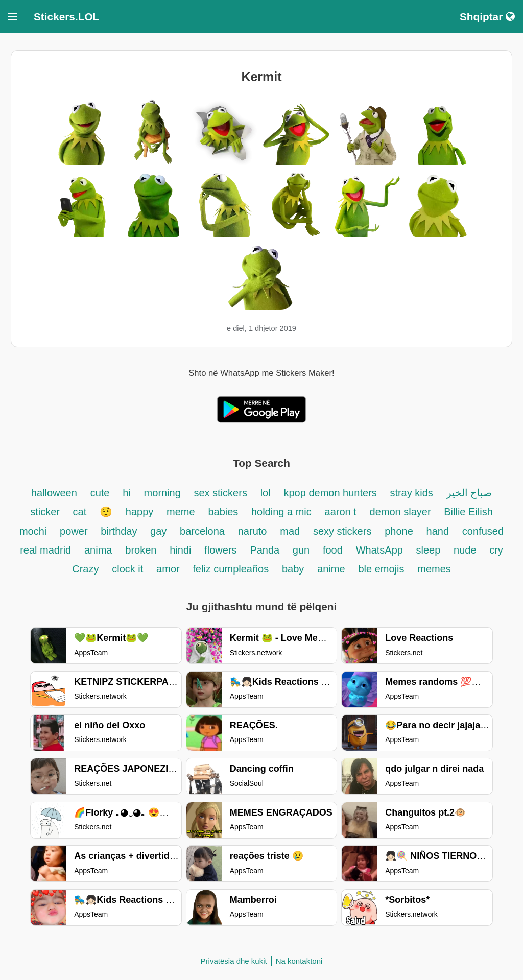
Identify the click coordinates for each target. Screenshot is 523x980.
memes (434, 569)
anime (331, 569)
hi (127, 493)
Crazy (85, 569)
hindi (180, 550)
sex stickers (220, 493)
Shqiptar (487, 17)
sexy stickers (342, 531)
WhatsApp (381, 550)
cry (496, 550)
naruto (253, 531)
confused (483, 531)
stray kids (411, 493)
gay (158, 531)
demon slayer (402, 512)
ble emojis (381, 569)
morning (164, 493)
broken (141, 550)
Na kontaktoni (299, 961)
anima (98, 550)
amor (169, 569)
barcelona (202, 531)
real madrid (45, 550)
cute (100, 493)
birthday (120, 531)
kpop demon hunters (331, 493)
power (74, 531)
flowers (220, 550)
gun (301, 550)
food (333, 550)
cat (80, 512)
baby (293, 569)
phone (399, 531)
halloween (54, 493)
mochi (33, 531)
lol (266, 493)
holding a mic (281, 512)
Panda (266, 550)
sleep (428, 550)
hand (438, 531)
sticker (46, 512)
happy (140, 512)
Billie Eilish (468, 512)
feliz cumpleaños (231, 569)
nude (466, 550)
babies (224, 512)
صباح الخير (469, 493)
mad (290, 531)
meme (181, 512)
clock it (127, 569)
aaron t (341, 512)
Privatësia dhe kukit (234, 961)
